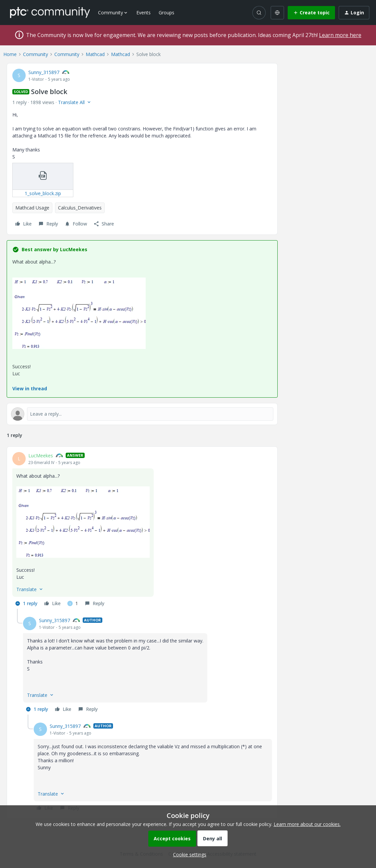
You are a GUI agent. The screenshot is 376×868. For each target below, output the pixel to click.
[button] (311, 13)
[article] (142, 530)
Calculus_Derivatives (80, 208)
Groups (166, 13)
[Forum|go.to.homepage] (50, 12)
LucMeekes (41, 456)
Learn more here (340, 35)
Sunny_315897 (44, 72)
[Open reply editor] (142, 414)
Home (10, 54)
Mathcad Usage (32, 208)
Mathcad (95, 54)
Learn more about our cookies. (307, 824)
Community (35, 54)
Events (143, 13)
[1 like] (73, 603)
